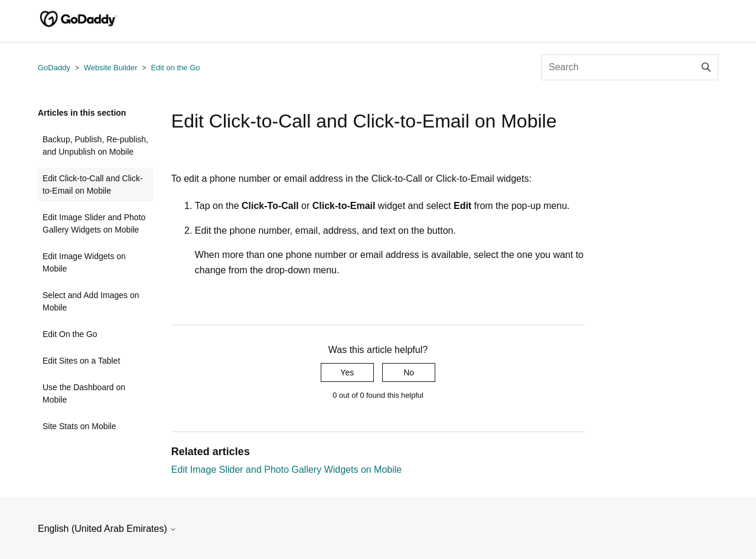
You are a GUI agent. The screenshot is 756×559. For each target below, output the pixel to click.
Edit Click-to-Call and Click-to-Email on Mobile (93, 184)
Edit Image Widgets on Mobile (84, 262)
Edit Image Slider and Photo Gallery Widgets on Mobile (94, 223)
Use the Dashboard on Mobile (84, 393)
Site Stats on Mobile (79, 426)
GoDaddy (54, 68)
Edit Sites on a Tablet (81, 361)
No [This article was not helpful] (409, 372)
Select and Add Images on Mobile (91, 301)
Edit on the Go (175, 68)
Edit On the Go (70, 334)
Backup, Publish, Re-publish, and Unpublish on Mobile (95, 146)
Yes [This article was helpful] (347, 372)
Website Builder (111, 68)
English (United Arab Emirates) (107, 529)
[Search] (630, 67)
